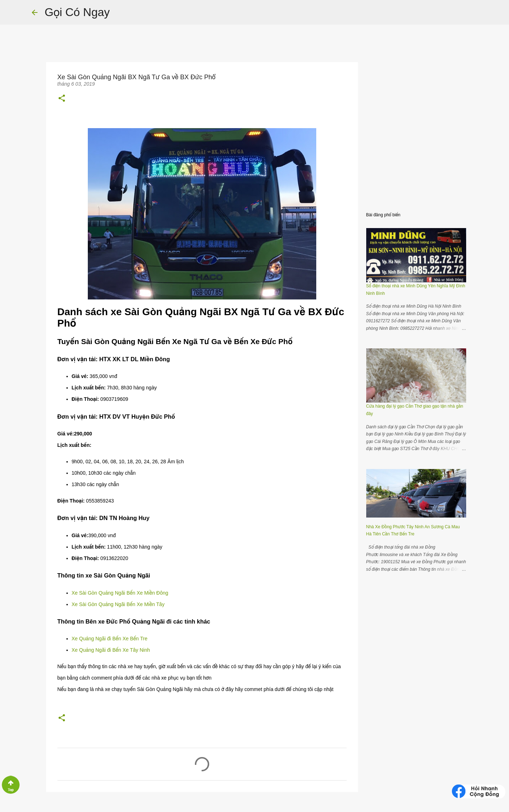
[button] (62, 98)
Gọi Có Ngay (77, 12)
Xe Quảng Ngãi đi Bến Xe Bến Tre (110, 639)
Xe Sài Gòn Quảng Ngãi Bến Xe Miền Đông (121, 593)
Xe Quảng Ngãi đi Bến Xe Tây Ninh (111, 650)
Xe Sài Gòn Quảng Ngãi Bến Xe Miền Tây (118, 604)
